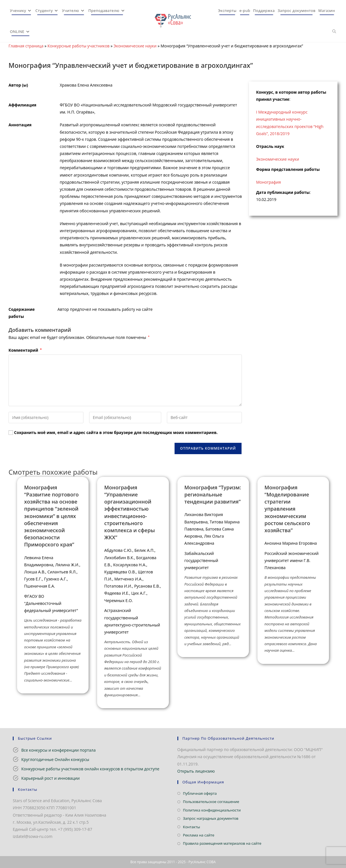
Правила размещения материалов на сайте (222, 843)
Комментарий (25, 350)
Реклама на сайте (199, 835)
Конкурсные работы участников (78, 46)
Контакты (192, 827)
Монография (268, 182)
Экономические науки (135, 46)
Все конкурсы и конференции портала (58, 750)
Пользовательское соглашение (211, 802)
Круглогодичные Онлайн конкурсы (55, 759)
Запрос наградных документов (211, 818)
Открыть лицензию (196, 771)
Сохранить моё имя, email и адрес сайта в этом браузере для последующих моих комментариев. (116, 432)
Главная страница (26, 46)
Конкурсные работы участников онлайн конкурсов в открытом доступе (90, 769)
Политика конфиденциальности (212, 810)
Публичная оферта (200, 793)
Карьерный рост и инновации (51, 778)
